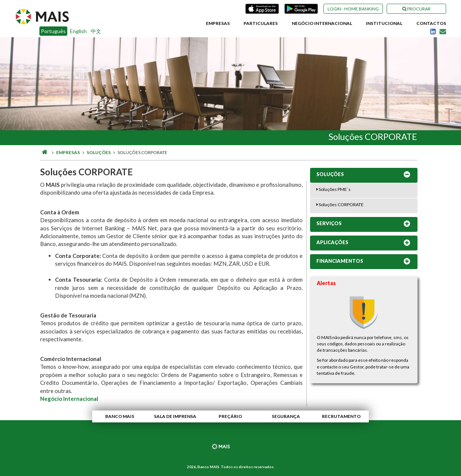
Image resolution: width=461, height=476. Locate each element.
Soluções (99, 152)
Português (53, 31)
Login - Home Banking (353, 9)
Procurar (416, 9)
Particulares (261, 23)
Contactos (431, 23)
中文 (96, 31)
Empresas (218, 23)
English (78, 31)
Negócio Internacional (322, 23)
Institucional (384, 23)
